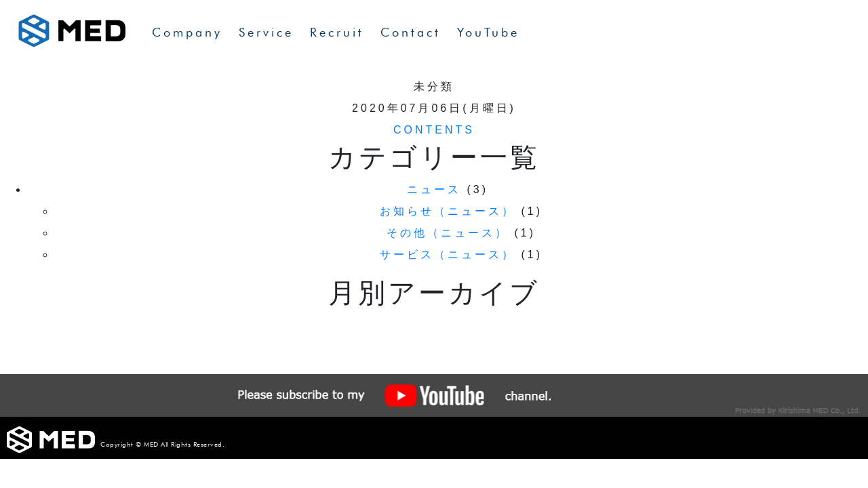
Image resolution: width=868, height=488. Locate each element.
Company (187, 32)
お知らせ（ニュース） (448, 211)
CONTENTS (434, 130)
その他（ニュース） (448, 233)
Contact (411, 32)
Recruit (337, 32)
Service (266, 32)
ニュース (434, 189)
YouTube (488, 32)
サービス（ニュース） (448, 255)
